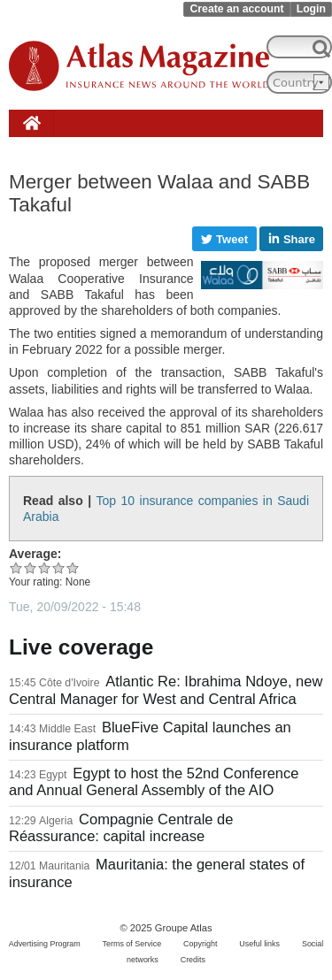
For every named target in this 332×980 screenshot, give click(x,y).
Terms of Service (132, 944)
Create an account (236, 9)
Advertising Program (45, 944)
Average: (35, 554)
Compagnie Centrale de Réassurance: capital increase (121, 828)
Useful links (259, 944)
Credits (193, 960)
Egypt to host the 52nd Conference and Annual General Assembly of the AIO (154, 782)
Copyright (200, 944)
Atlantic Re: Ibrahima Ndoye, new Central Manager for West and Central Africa (166, 690)
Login (311, 9)
